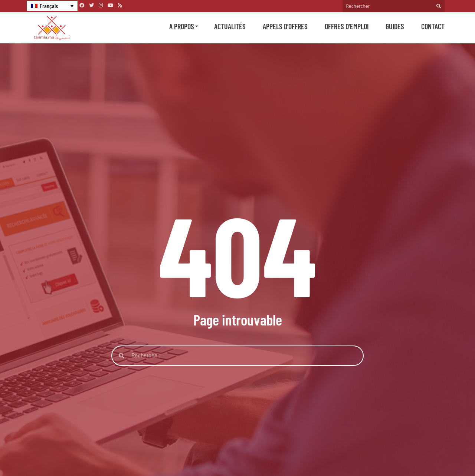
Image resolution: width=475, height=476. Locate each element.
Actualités (230, 26)
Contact (433, 26)
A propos (182, 26)
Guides (395, 26)
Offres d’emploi (347, 26)
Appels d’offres (285, 26)
